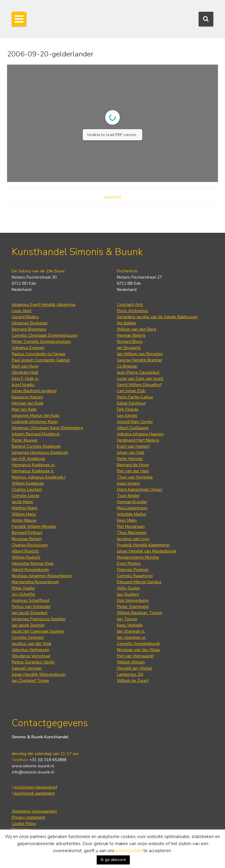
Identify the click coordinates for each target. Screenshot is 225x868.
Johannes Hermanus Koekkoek (40, 452)
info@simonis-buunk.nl (33, 772)
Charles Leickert (27, 489)
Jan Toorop (127, 619)
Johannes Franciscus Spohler (39, 619)
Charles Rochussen (30, 545)
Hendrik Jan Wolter (135, 668)
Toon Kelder (128, 496)
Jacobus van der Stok (31, 644)
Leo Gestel (127, 416)
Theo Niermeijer (132, 533)
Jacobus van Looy (133, 539)
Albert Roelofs (25, 551)
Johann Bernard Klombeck (36, 434)
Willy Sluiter (128, 588)
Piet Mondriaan (131, 526)
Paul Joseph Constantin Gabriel (41, 360)
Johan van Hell (131, 452)
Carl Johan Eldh (131, 391)
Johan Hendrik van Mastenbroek (147, 551)
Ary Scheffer (24, 594)
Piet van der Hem (133, 471)
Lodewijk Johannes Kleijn (35, 422)
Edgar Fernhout (131, 403)
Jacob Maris (22, 502)
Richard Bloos (130, 342)
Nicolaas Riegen (27, 539)
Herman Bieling (131, 335)
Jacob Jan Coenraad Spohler (38, 631)
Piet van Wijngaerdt (135, 656)
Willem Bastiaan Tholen (140, 613)
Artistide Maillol (132, 514)
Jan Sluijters (128, 594)
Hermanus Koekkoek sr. (34, 465)
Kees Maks (127, 520)
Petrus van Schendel (31, 607)
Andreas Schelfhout (30, 600)
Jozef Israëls (23, 385)
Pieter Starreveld (133, 607)
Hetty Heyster (130, 459)
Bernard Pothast (27, 533)
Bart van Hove (25, 366)
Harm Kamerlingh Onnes (140, 489)
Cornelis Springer (28, 637)
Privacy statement (28, 817)
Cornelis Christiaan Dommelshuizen (45, 335)
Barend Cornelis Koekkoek (36, 446)
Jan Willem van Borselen (140, 354)
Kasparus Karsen (27, 397)
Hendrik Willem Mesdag (34, 526)
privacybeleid (129, 851)
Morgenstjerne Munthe (138, 557)
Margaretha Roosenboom (35, 582)
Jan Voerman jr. (131, 631)
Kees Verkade (130, 625)
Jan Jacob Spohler (28, 625)
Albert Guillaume (133, 428)
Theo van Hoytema (135, 477)
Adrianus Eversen (28, 348)
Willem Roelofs (26, 557)
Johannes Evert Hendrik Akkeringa (44, 305)
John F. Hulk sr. (25, 379)
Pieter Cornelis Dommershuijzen (41, 342)
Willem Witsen (131, 662)
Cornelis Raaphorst (135, 576)
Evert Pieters (129, 563)
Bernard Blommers (29, 329)
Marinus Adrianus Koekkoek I (39, 477)
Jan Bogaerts (129, 348)
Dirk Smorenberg (133, 600)
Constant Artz (130, 305)
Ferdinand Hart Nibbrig (138, 440)
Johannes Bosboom (30, 323)
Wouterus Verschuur (31, 656)
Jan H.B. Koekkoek (28, 459)
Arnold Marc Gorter (135, 422)
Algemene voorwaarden (34, 811)
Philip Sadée (23, 588)
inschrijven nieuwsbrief (34, 787)
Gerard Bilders (25, 317)
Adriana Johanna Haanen (140, 434)
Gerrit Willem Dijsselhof (139, 385)
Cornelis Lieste (25, 496)
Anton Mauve (24, 520)
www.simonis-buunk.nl (33, 766)
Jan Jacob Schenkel (30, 613)
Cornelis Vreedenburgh (138, 644)
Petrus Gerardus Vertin (33, 662)
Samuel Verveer (27, 668)
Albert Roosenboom (30, 570)
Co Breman (127, 366)
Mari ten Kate (24, 409)
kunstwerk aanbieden (33, 793)
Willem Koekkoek (28, 483)
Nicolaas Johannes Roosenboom (42, 576)
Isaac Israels (128, 483)
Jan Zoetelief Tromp (30, 681)
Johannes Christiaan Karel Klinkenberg (47, 428)
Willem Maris (24, 514)
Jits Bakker (127, 323)
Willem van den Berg (137, 329)
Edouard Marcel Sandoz (139, 582)
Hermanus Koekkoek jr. (33, 471)
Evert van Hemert (133, 446)
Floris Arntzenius (133, 311)
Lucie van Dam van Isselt (140, 379)
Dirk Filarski (128, 409)
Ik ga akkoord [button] (113, 860)
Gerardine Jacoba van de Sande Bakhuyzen (157, 317)
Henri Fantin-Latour (135, 397)
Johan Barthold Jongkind (34, 391)
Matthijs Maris (25, 508)
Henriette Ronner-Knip (33, 563)
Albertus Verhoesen (30, 650)
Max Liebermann (132, 508)
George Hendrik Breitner (140, 360)
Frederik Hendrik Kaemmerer (143, 545)
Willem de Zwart (133, 681)
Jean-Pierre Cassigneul (138, 372)
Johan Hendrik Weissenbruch (39, 674)
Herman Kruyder (132, 502)
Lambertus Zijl (130, 674)
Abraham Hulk (25, 372)
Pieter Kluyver (25, 440)
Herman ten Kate (28, 403)
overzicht (112, 197)
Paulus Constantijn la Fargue (39, 354)
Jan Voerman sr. (132, 637)
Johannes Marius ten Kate (36, 416)
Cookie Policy (24, 824)
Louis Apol (22, 311)
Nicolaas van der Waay (139, 650)
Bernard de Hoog (133, 465)
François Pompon (133, 570)
